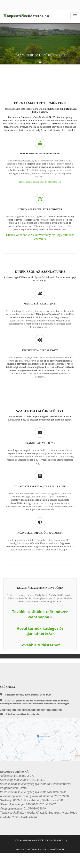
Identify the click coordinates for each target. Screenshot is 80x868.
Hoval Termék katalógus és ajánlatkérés (40, 182)
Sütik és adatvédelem (26, 840)
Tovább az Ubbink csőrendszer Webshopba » (40, 614)
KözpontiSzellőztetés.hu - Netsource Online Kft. (41, 849)
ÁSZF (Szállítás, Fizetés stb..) (52, 840)
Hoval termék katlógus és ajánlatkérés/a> (40, 631)
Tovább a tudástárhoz (40, 645)
